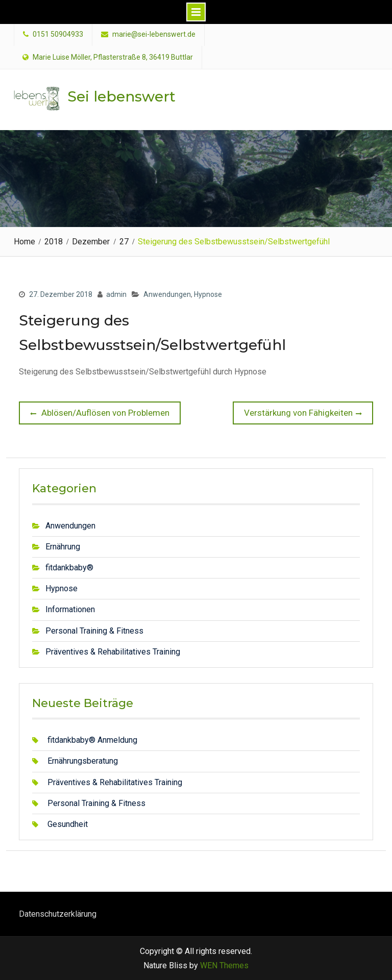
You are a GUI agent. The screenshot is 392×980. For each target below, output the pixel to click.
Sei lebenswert (121, 96)
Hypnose (208, 294)
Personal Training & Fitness (94, 631)
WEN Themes (224, 965)
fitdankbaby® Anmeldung (92, 740)
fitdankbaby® (69, 568)
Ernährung (63, 547)
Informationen (70, 609)
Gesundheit (68, 824)
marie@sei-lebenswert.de (154, 34)
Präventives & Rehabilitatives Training (113, 652)
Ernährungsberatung (83, 761)
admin (116, 294)
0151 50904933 (58, 34)
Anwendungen (167, 294)
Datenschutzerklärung (58, 914)
